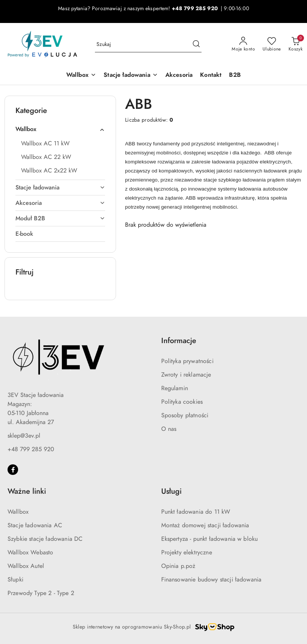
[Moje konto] (243, 44)
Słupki (15, 580)
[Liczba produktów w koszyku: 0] (296, 44)
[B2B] (235, 76)
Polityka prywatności (187, 361)
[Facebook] (13, 470)
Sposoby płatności (185, 415)
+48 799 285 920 (31, 449)
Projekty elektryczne (187, 552)
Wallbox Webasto (30, 552)
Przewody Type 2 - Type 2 (41, 593)
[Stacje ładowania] (131, 76)
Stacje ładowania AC (35, 525)
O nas (169, 429)
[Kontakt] (211, 76)
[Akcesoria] (179, 76)
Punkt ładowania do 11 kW (196, 512)
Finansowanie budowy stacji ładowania (212, 580)
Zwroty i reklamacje (186, 375)
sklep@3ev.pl (24, 436)
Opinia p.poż (178, 566)
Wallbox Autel (26, 566)
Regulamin (175, 388)
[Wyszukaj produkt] (148, 45)
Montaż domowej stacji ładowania (205, 525)
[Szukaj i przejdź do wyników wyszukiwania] (196, 44)
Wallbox (18, 512)
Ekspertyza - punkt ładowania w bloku (210, 539)
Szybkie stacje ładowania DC (45, 539)
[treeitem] (60, 129)
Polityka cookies (182, 402)
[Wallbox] (81, 76)
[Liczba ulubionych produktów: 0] (272, 44)
